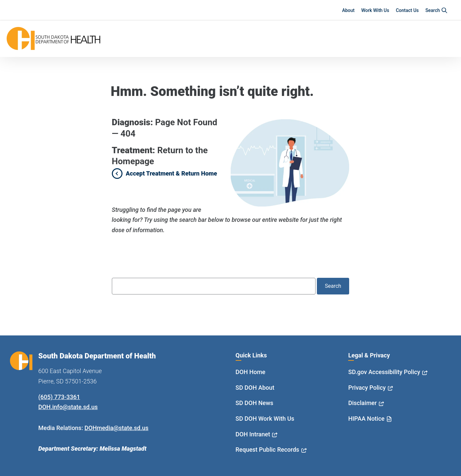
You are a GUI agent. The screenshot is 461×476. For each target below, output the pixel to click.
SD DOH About (255, 388)
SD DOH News (255, 403)
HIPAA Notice (366, 419)
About (348, 10)
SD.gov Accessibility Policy (384, 372)
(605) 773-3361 (59, 397)
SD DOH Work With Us (265, 419)
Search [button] (437, 10)
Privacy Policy (367, 388)
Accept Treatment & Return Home (171, 173)
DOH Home (251, 372)
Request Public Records (267, 450)
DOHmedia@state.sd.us (116, 428)
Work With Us (375, 10)
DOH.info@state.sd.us (68, 407)
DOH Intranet (253, 434)
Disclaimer (362, 403)
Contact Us (407, 10)
